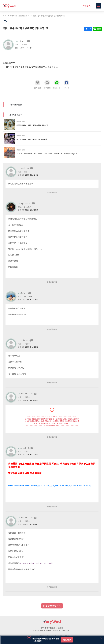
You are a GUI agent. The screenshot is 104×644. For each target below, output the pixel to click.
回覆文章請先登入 (52, 606)
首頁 (5, 16)
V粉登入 (87, 6)
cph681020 (26, 203)
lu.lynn (24, 293)
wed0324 (25, 168)
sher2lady (26, 448)
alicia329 (23, 41)
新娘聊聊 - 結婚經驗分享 (19, 16)
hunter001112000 (29, 393)
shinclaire (26, 340)
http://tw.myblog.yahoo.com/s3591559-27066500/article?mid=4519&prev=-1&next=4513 (50, 486)
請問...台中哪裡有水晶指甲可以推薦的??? (49, 16)
